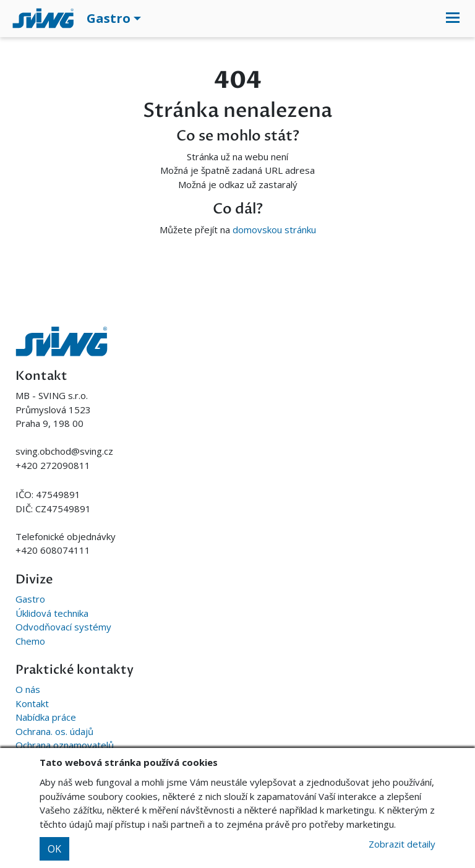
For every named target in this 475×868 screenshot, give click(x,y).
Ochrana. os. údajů (54, 731)
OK (54, 849)
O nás (28, 689)
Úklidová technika (52, 613)
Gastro (30, 599)
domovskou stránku (274, 230)
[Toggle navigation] (453, 19)
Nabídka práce (46, 717)
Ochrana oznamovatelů (65, 745)
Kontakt (32, 703)
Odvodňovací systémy (63, 627)
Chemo (30, 641)
